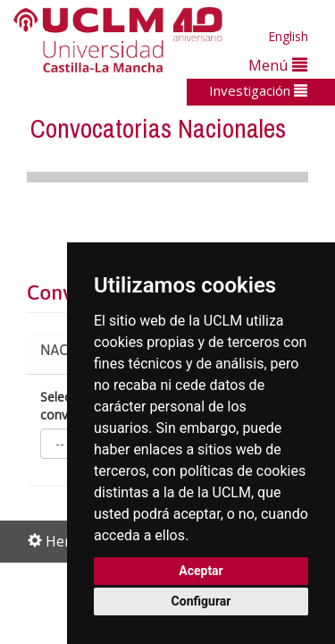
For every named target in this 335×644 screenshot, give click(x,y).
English (288, 36)
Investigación (258, 90)
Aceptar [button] (201, 571)
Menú (278, 65)
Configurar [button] (201, 601)
